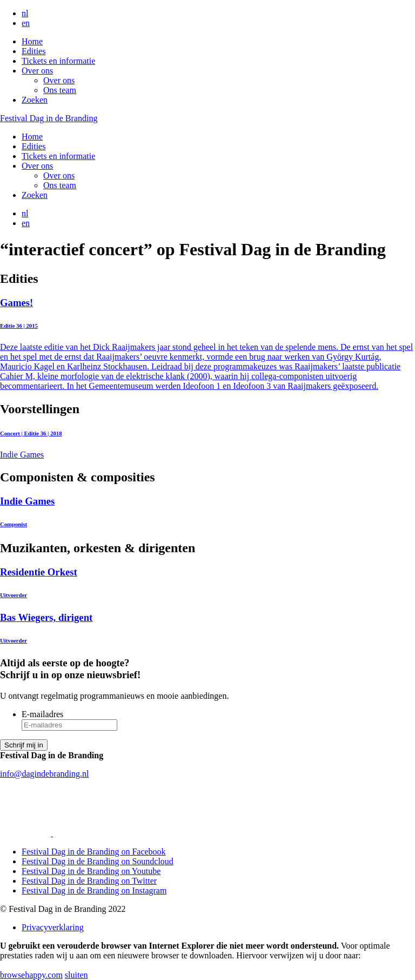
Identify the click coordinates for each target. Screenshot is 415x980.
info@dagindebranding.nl (44, 774)
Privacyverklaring (53, 927)
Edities (34, 51)
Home (32, 41)
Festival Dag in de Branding (49, 118)
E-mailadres (42, 714)
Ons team (60, 90)
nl (25, 13)
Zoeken (35, 100)
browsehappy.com (31, 975)
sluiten (76, 975)
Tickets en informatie (58, 61)
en (26, 23)
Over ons (37, 71)
